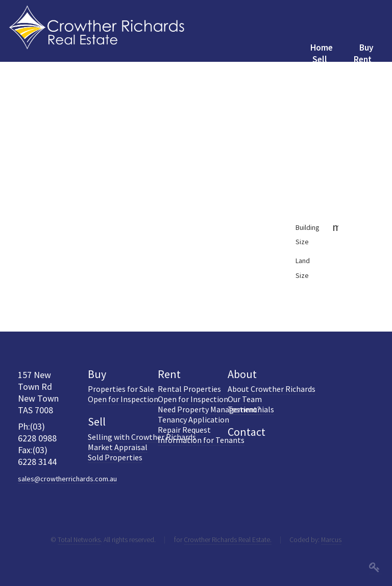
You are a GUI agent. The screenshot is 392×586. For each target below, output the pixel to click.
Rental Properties (189, 389)
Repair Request (184, 430)
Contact (247, 432)
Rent (169, 374)
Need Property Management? (209, 409)
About (242, 374)
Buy (97, 374)
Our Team (245, 399)
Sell (97, 421)
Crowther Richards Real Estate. (228, 540)
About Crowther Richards (272, 389)
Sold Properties (115, 457)
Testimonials (251, 409)
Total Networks (79, 540)
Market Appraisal (118, 447)
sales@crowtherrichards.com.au (67, 479)
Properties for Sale (121, 389)
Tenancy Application (193, 419)
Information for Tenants (201, 440)
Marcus (331, 540)
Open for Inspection (123, 399)
